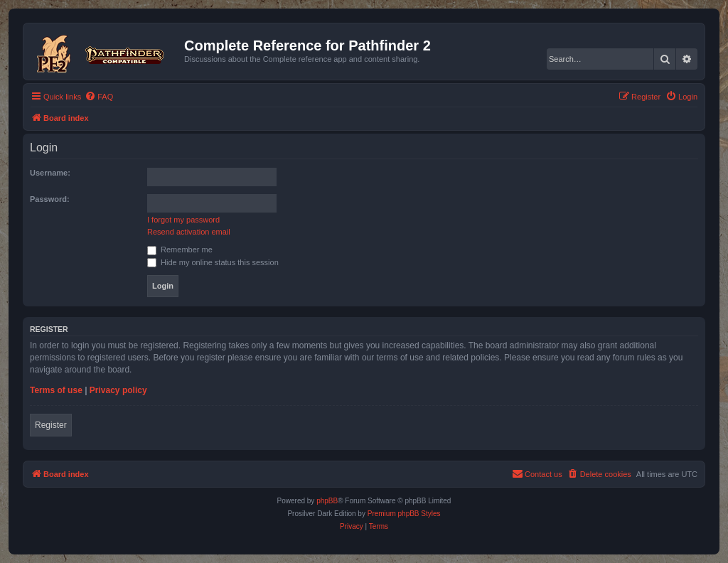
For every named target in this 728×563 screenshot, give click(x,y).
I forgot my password (183, 220)
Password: (50, 199)
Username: (50, 173)
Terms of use (56, 390)
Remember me (180, 250)
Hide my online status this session (213, 262)
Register (51, 425)
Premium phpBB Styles (404, 514)
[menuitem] (99, 97)
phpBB (327, 501)
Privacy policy (118, 390)
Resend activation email (189, 232)
